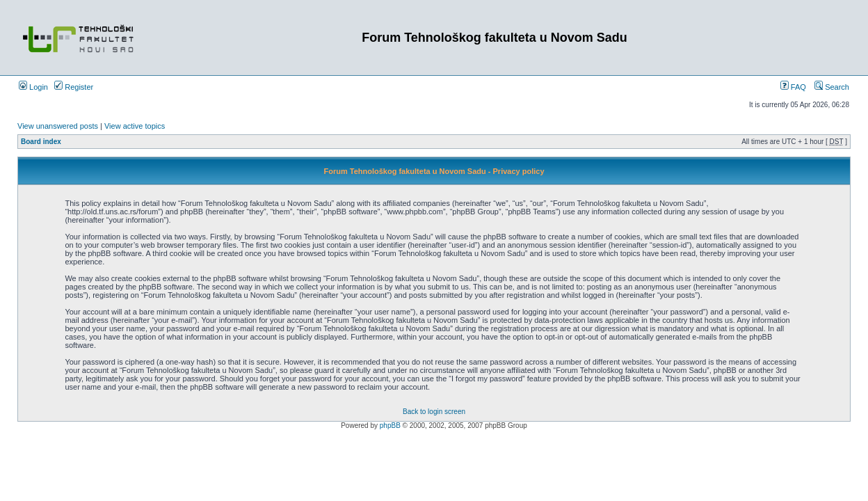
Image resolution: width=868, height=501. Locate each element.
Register (74, 87)
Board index (41, 142)
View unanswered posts (58, 126)
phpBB (390, 426)
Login (33, 87)
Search (832, 87)
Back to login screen (434, 412)
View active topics (135, 126)
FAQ (793, 87)
